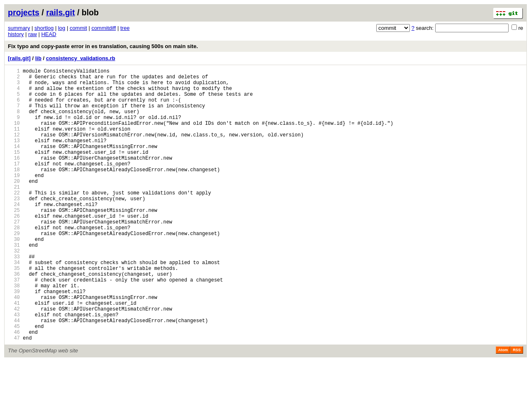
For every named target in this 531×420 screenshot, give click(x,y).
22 (14, 220)
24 (14, 234)
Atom (503, 408)
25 (14, 241)
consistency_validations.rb (81, 58)
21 (14, 213)
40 (14, 347)
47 (14, 396)
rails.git (60, 12)
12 (14, 149)
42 (14, 361)
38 (14, 333)
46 (14, 389)
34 (14, 305)
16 (14, 178)
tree (125, 28)
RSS (517, 408)
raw (33, 34)
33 (14, 297)
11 (14, 142)
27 (14, 255)
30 (14, 276)
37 (14, 326)
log (62, 28)
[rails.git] (19, 58)
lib (38, 58)
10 (14, 135)
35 (14, 312)
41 (14, 354)
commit (78, 28)
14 (14, 164)
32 (14, 290)
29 (14, 269)
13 (14, 157)
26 (14, 248)
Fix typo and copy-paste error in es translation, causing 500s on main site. (103, 46)
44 (14, 375)
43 (14, 368)
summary (19, 28)
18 (14, 192)
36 (14, 319)
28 (14, 262)
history (16, 34)
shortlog (44, 28)
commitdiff (104, 28)
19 (14, 199)
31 (14, 283)
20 (14, 206)
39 (14, 340)
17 (14, 185)
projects (24, 12)
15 (14, 171)
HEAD (49, 34)
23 (14, 227)
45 (14, 382)
